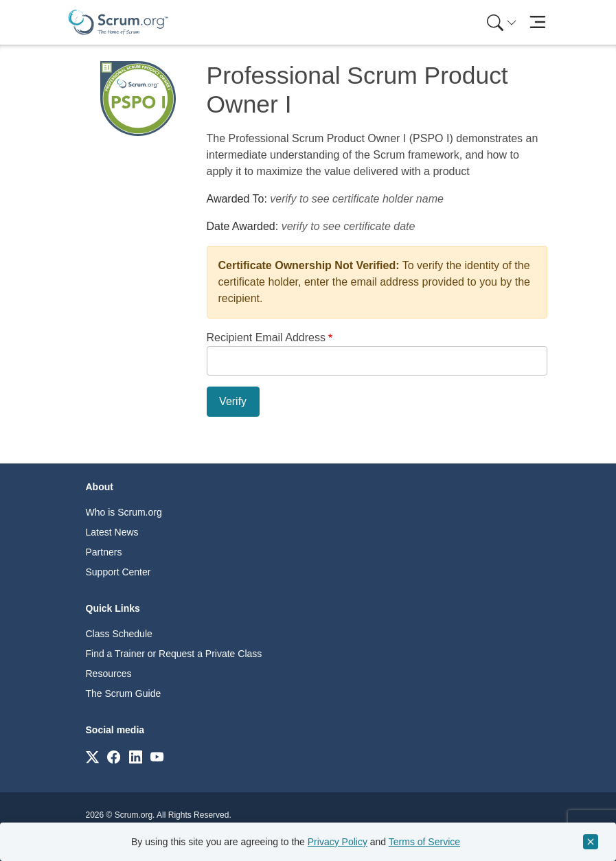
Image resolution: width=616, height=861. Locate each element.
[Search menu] (502, 22)
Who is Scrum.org (124, 512)
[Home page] (118, 22)
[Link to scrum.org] (92, 756)
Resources (109, 674)
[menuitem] (501, 22)
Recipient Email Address (266, 337)
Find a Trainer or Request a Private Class (174, 654)
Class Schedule (119, 634)
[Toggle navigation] (538, 22)
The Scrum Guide (124, 693)
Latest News (112, 532)
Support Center (118, 572)
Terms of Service (424, 842)
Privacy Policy (338, 842)
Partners (104, 552)
